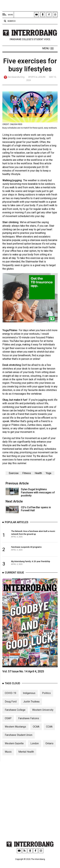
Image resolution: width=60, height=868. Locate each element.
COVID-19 (10, 700)
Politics (46, 700)
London (35, 750)
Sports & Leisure (37, 77)
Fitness (27, 473)
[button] (48, 48)
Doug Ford (11, 708)
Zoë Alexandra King (16, 77)
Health (38, 473)
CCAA (49, 733)
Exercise (14, 473)
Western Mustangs (15, 733)
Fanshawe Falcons (29, 725)
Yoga (48, 473)
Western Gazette (14, 750)
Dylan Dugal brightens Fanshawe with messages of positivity (38, 492)
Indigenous (29, 700)
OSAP (8, 725)
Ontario (49, 750)
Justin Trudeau (31, 708)
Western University (43, 717)
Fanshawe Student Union (19, 742)
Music (8, 758)
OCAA (36, 733)
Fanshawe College (15, 717)
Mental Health (26, 758)
